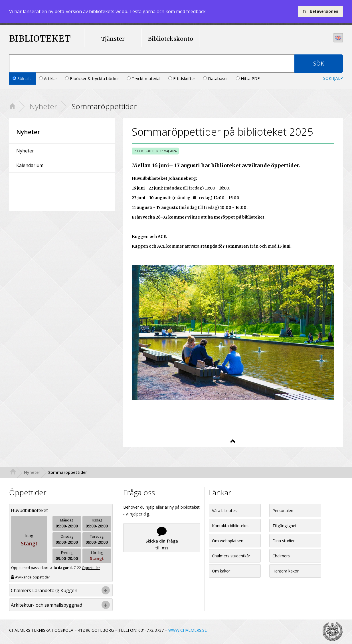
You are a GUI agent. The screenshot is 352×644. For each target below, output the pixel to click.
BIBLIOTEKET (35, 39)
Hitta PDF (248, 79)
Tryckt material (144, 79)
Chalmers (281, 556)
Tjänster (113, 39)
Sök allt (22, 79)
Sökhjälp (333, 78)
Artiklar (49, 79)
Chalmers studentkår (231, 556)
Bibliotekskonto (171, 39)
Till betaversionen (320, 11)
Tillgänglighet (285, 526)
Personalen (283, 510)
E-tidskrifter (182, 79)
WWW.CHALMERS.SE (188, 630)
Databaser (216, 79)
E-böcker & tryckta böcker (93, 79)
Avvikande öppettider (31, 577)
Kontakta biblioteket (230, 526)
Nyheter (44, 106)
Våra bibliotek (224, 510)
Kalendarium (30, 165)
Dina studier (284, 541)
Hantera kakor (286, 571)
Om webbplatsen (228, 541)
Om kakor (221, 571)
